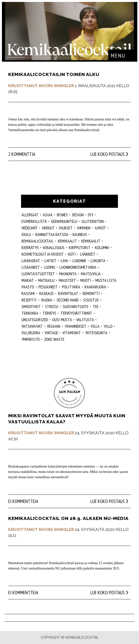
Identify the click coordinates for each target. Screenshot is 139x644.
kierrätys (30, 247)
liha (64, 261)
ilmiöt (100, 228)
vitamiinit (72, 333)
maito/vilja (91, 274)
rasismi (28, 293)
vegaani (54, 326)
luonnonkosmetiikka (78, 267)
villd (108, 326)
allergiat (30, 215)
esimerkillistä (34, 221)
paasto (28, 287)
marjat (28, 280)
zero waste (54, 339)
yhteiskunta (96, 333)
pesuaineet (48, 287)
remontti (91, 293)
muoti (86, 280)
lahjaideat (31, 261)
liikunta (98, 261)
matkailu (46, 280)
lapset (50, 261)
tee (96, 306)
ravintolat (68, 293)
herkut (48, 228)
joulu (26, 234)
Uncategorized (35, 320)
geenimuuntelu (64, 221)
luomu (50, 267)
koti (72, 254)
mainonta (68, 274)
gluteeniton (93, 221)
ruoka (47, 300)
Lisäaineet (31, 267)
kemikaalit (91, 241)
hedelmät (30, 228)
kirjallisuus (54, 247)
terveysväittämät (76, 313)
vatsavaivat (32, 326)
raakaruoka (95, 287)
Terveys (49, 313)
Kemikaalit (67, 241)
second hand (68, 300)
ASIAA (48, 215)
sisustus (91, 300)
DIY (91, 215)
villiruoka (31, 333)
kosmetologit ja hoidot (43, 254)
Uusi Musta (62, 320)
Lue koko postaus (108, 154)
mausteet (67, 280)
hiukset (66, 228)
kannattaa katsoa (52, 234)
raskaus (46, 293)
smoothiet (31, 306)
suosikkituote (76, 306)
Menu (118, 55)
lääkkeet (88, 254)
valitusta (85, 320)
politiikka (71, 287)
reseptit (29, 300)
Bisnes (62, 215)
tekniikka (30, 313)
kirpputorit (80, 247)
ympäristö (31, 339)
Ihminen (84, 228)
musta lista (106, 280)
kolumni (102, 247)
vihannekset (76, 326)
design (78, 215)
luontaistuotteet (38, 274)
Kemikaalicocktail (38, 241)
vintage (51, 333)
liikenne (79, 261)
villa (95, 326)
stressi (52, 306)
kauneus (80, 234)
